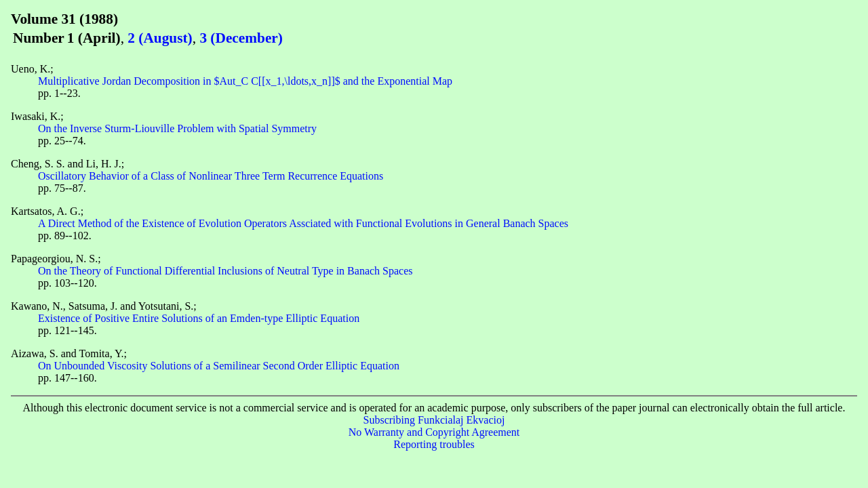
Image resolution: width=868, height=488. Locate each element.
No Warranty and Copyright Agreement (434, 432)
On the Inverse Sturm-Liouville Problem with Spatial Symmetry (177, 128)
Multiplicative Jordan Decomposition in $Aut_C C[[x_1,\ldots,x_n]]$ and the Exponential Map (245, 81)
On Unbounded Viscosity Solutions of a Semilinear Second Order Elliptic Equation (219, 366)
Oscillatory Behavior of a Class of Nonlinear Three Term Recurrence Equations (211, 176)
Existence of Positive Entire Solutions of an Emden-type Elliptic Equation (199, 318)
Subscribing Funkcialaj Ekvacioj (434, 420)
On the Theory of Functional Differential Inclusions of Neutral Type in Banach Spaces (225, 271)
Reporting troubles (434, 444)
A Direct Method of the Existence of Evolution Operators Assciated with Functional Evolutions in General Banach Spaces (303, 223)
